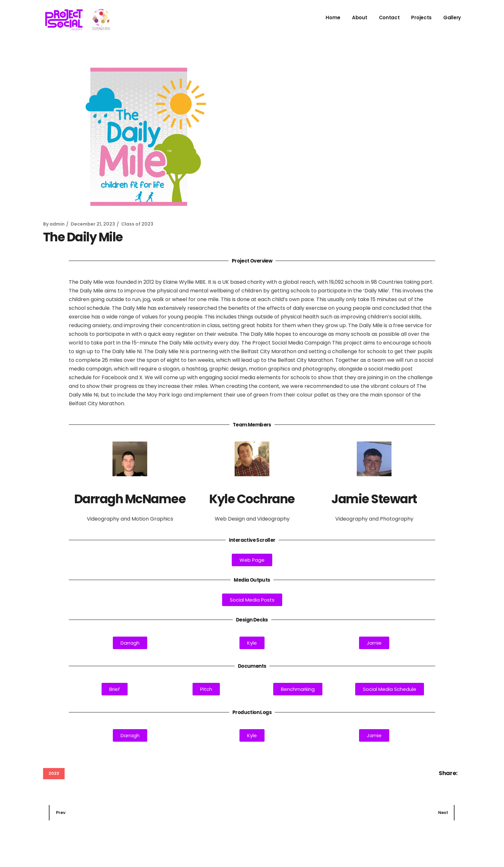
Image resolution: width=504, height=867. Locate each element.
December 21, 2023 (93, 224)
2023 (54, 773)
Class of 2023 (137, 224)
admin (57, 224)
